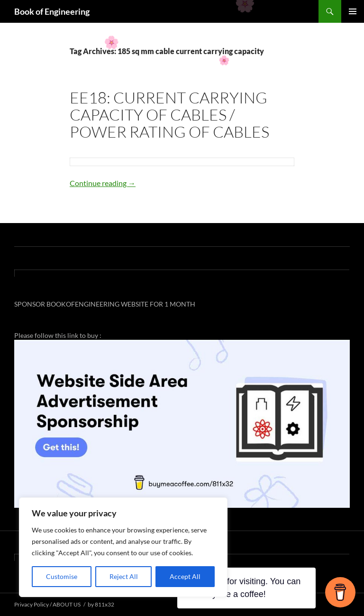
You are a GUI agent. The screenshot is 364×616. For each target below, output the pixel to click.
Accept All (185, 576)
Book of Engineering (52, 11)
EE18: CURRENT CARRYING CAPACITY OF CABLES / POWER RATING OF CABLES (169, 115)
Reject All (124, 576)
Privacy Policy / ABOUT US (47, 604)
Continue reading (103, 183)
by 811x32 (101, 604)
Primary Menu (353, 11)
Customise (62, 576)
